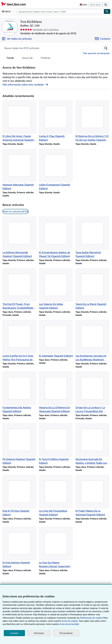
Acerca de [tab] (27, 58)
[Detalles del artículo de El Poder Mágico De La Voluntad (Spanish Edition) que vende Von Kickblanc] (92, 496)
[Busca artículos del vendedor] (49, 48)
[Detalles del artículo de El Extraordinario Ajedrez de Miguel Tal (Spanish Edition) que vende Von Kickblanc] (56, 237)
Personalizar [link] (66, 633)
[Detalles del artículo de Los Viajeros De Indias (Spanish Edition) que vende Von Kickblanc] (56, 289)
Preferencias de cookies (91, 618)
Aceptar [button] (14, 633)
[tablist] (28, 58)
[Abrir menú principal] (7, 11)
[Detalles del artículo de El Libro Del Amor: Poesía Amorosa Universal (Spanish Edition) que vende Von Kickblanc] (20, 121)
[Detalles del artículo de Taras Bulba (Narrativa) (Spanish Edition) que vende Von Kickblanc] (92, 237)
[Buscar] (107, 11)
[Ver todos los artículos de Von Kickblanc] (17, 39)
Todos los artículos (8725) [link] (15, 211)
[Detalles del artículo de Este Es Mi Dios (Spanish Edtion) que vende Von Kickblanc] (20, 496)
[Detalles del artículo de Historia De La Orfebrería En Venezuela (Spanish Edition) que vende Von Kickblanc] (56, 392)
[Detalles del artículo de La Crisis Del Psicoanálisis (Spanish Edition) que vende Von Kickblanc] (56, 496)
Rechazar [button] (39, 633)
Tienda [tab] (10, 58)
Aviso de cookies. (70, 621)
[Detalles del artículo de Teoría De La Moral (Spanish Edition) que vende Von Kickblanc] (92, 289)
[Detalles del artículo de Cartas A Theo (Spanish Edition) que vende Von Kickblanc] (56, 121)
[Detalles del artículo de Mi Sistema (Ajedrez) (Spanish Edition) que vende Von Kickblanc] (20, 444)
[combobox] (60, 11)
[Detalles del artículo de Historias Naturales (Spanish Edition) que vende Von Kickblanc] (20, 170)
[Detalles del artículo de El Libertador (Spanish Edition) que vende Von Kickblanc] (56, 339)
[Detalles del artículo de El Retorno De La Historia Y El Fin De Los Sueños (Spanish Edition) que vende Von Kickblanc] (92, 121)
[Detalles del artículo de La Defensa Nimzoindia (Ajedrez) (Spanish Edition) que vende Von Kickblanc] (20, 237)
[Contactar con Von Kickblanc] (103, 39)
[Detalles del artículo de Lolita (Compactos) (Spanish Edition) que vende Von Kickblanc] (56, 170)
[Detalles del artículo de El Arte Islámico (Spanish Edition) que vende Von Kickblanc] (20, 547)
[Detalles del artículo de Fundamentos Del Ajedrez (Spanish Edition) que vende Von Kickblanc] (20, 392)
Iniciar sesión (95, 5)
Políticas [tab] (45, 58)
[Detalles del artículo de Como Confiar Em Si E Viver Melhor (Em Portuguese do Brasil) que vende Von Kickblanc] (20, 341)
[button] (106, 48)
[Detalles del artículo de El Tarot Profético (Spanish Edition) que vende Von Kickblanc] (56, 444)
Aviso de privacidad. (69, 624)
